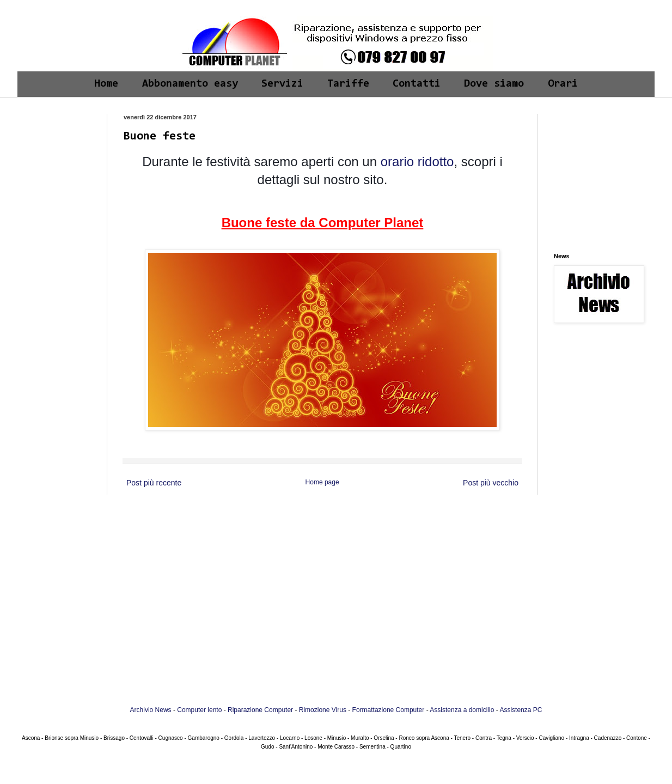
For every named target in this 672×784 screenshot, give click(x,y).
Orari (563, 84)
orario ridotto (415, 162)
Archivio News (151, 710)
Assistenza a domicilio (462, 710)
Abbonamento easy (190, 84)
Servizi (282, 84)
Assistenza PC (521, 710)
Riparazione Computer (260, 710)
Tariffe (348, 84)
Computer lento (199, 710)
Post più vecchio (491, 483)
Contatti (417, 84)
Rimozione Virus (323, 710)
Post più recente (154, 483)
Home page (322, 482)
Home (106, 84)
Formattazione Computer (389, 710)
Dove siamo (494, 84)
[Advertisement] (60, 148)
